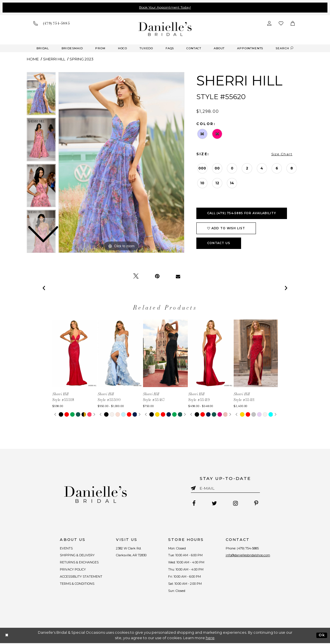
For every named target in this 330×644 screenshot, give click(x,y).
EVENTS (66, 549)
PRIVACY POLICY (72, 570)
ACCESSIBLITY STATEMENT (81, 577)
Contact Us (219, 243)
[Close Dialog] (7, 636)
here (210, 639)
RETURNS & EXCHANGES (79, 563)
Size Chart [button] (282, 154)
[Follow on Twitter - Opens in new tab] (214, 504)
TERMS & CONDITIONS (77, 585)
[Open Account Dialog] (269, 23)
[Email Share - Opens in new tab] (178, 276)
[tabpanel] (121, 163)
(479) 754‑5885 (248, 549)
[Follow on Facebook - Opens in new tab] (193, 504)
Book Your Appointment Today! (165, 7)
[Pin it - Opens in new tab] (157, 276)
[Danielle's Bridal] (165, 29)
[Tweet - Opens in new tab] (136, 276)
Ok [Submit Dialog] (322, 636)
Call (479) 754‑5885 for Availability (242, 213)
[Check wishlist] (281, 23)
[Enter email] (225, 489)
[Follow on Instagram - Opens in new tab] (236, 504)
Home (33, 59)
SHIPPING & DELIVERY (77, 556)
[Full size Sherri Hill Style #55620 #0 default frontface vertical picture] (121, 163)
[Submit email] (194, 487)
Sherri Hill (54, 59)
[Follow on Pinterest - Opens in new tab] (257, 504)
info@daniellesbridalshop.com (248, 556)
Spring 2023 (82, 59)
